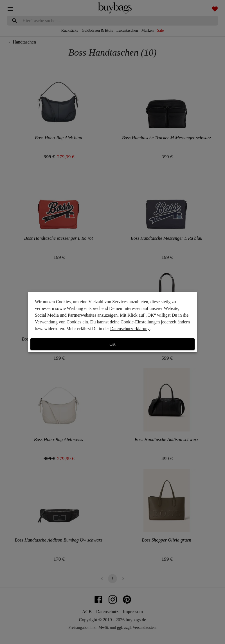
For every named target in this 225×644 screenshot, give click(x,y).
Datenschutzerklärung (130, 329)
